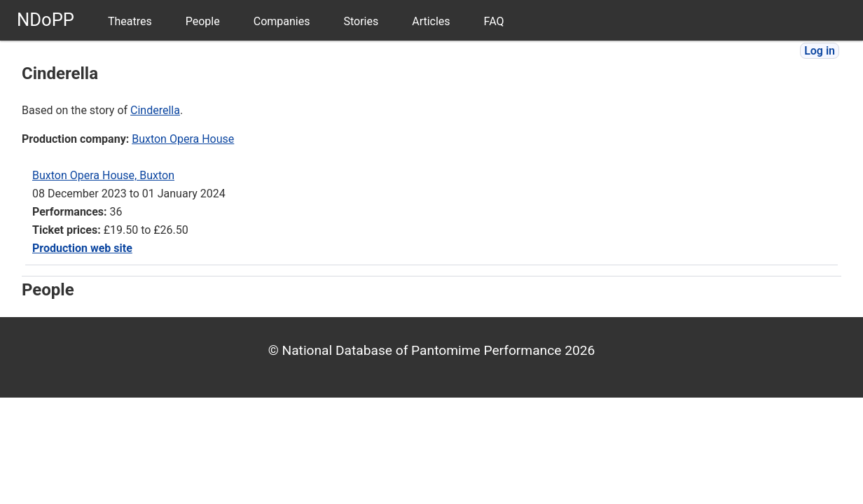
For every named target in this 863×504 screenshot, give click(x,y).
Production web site (82, 248)
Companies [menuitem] (282, 21)
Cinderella (155, 110)
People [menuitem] (203, 21)
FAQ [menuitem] (494, 21)
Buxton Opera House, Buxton (103, 175)
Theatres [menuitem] (130, 21)
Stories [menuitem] (361, 21)
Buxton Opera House (183, 139)
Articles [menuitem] (431, 21)
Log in (820, 51)
